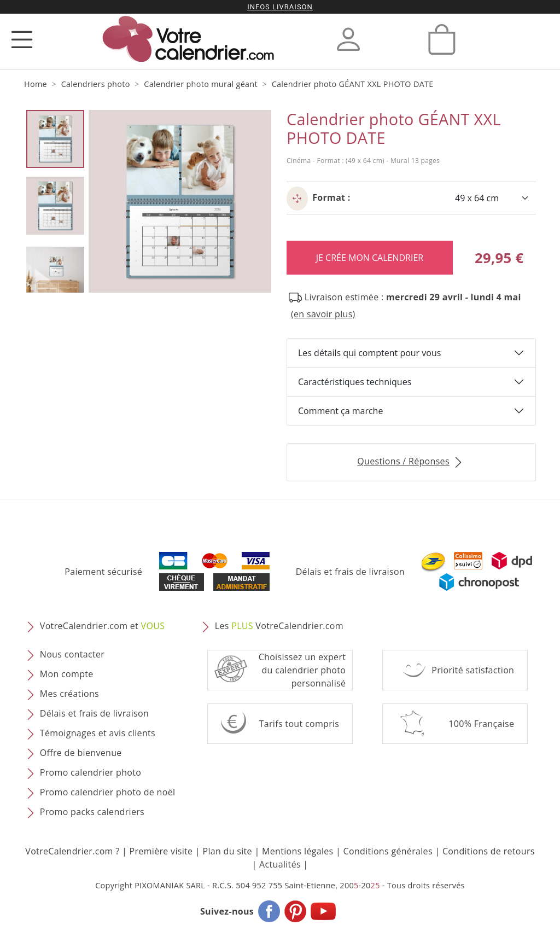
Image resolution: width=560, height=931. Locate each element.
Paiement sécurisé (103, 572)
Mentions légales (298, 851)
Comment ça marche (340, 411)
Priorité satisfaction (473, 670)
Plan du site (227, 851)
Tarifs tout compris (299, 724)
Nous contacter (72, 655)
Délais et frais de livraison (350, 572)
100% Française (481, 724)
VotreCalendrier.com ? (72, 851)
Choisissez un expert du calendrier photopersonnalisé (302, 670)
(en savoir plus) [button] (323, 314)
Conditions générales (388, 851)
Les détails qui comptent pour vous (369, 353)
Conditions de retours (489, 851)
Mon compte (67, 674)
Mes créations (69, 694)
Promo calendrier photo (91, 773)
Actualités (280, 864)
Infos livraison (280, 7)
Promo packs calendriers (92, 812)
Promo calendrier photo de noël (108, 793)
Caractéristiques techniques (355, 382)
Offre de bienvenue (81, 753)
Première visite (161, 851)
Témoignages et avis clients (98, 734)
